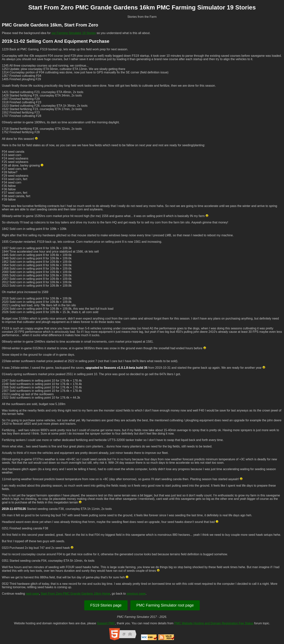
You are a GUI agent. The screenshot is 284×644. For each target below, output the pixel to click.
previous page (136, 594)
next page (32, 594)
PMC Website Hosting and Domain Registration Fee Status (214, 623)
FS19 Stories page (106, 605)
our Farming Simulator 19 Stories (74, 33)
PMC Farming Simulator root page (165, 605)
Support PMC (106, 623)
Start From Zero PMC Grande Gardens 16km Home (75, 594)
